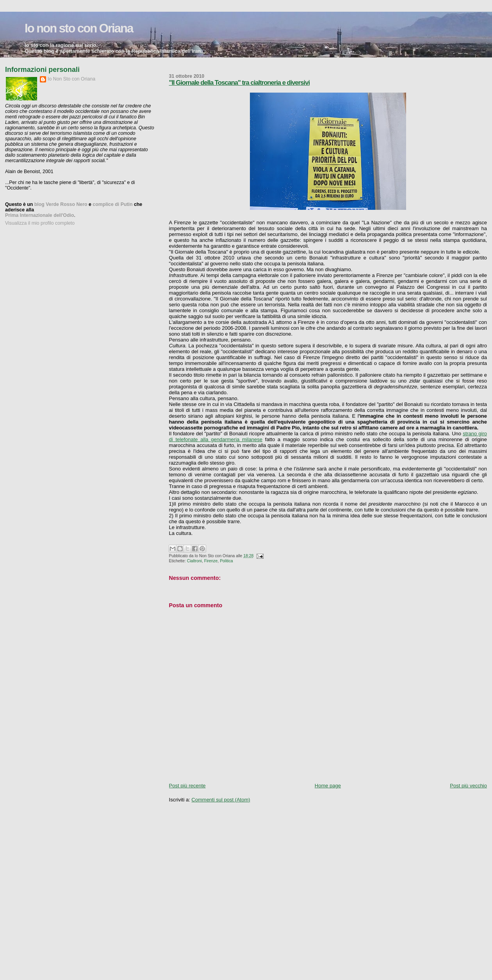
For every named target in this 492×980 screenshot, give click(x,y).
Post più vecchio (468, 786)
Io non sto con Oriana (79, 28)
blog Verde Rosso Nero (61, 204)
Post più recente (187, 786)
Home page (328, 786)
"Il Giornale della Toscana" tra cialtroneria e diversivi (239, 83)
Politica (226, 561)
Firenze (211, 561)
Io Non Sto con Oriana (71, 79)
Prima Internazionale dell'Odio (39, 215)
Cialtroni (194, 561)
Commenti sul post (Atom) (221, 800)
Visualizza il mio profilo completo (40, 223)
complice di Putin (112, 204)
